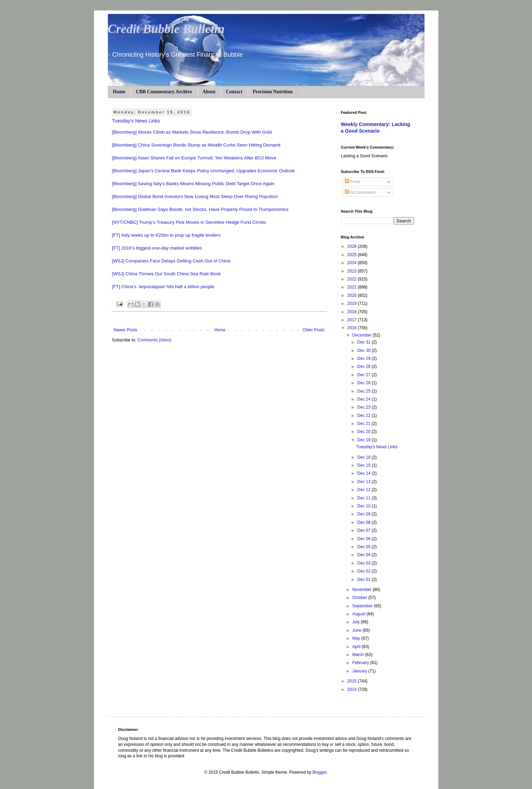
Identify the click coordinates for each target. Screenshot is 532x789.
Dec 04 (364, 555)
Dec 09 (364, 514)
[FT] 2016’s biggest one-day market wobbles (157, 248)
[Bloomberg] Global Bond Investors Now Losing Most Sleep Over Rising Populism (195, 196)
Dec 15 (364, 465)
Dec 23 (364, 407)
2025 (352, 255)
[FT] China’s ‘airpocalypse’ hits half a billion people (163, 287)
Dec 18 (364, 457)
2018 (352, 312)
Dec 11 (364, 498)
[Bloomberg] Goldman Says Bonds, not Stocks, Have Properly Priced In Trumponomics (200, 209)
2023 (352, 271)
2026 (352, 246)
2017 (352, 320)
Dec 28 (364, 366)
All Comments (360, 192)
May (357, 638)
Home (119, 92)
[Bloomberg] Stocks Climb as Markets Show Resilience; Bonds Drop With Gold (192, 132)
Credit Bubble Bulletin (166, 29)
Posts (353, 182)
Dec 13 (364, 482)
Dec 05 (364, 547)
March (359, 655)
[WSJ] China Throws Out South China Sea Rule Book (166, 274)
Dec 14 (364, 473)
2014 (352, 689)
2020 (352, 295)
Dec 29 (364, 358)
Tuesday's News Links (136, 121)
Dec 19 (364, 440)
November (362, 590)
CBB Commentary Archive (164, 92)
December (362, 335)
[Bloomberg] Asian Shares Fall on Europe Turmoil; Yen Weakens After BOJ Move (194, 158)
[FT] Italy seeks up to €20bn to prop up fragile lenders (166, 235)
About (209, 92)
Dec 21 (364, 424)
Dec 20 (364, 432)
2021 (352, 287)
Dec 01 (364, 579)
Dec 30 (364, 350)
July (356, 622)
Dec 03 (364, 563)
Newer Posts (126, 330)
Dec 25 (364, 391)
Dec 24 (364, 399)
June (357, 630)
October (360, 598)
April (357, 647)
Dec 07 (364, 530)
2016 (352, 328)
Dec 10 (364, 506)
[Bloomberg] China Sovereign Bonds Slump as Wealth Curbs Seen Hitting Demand (196, 145)
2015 (352, 681)
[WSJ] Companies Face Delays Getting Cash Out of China (171, 261)
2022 (352, 279)
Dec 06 (364, 539)
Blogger (320, 772)
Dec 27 (364, 375)
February (361, 663)
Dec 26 (364, 383)
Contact (234, 92)
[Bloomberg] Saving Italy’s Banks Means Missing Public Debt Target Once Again (193, 184)
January (360, 671)
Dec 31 (364, 342)
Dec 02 (364, 571)
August (359, 614)
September (363, 606)
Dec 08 (364, 522)
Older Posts (314, 330)
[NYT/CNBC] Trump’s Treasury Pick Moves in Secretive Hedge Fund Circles (189, 222)
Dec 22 (364, 416)
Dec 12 (364, 490)
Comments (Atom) (154, 340)
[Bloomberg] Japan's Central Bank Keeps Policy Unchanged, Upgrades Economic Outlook (204, 171)
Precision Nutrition (273, 92)
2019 (352, 303)
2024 (352, 263)
